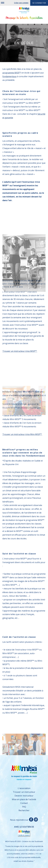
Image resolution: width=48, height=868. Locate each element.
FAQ (24, 807)
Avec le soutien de (19, 831)
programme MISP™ (12, 73)
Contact (24, 803)
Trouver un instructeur (24, 792)
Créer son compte (21, 3)
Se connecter (39, 3)
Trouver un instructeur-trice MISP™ (20, 351)
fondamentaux (9, 76)
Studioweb (39, 841)
